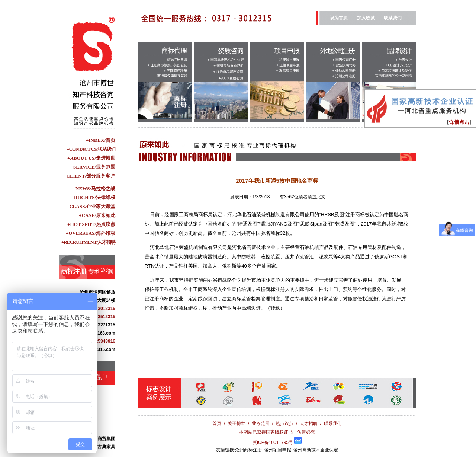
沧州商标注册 (248, 450)
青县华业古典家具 (97, 448)
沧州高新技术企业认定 (316, 450)
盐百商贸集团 (102, 440)
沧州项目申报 (278, 450)
